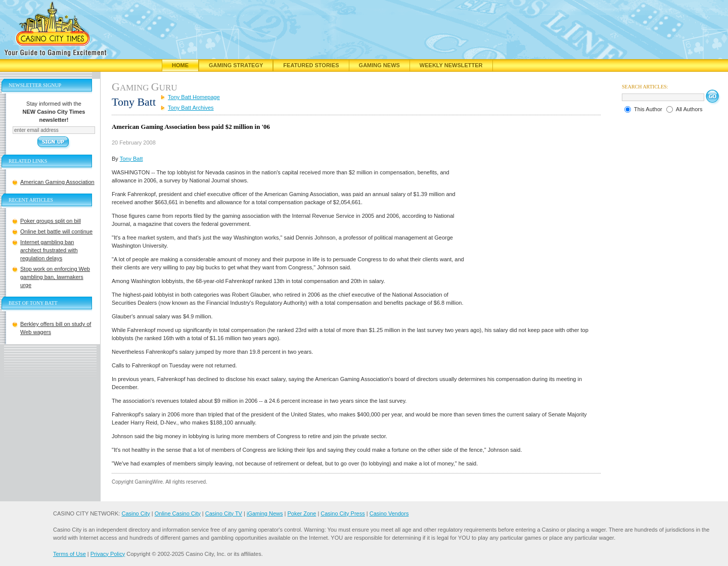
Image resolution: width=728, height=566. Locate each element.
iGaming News (265, 513)
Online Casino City (178, 513)
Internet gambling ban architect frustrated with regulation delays (49, 250)
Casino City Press (343, 513)
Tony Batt (131, 159)
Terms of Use (70, 554)
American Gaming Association (57, 182)
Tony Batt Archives (191, 108)
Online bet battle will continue (56, 231)
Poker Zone (302, 513)
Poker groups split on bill (51, 221)
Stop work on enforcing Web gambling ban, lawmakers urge (55, 277)
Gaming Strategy (236, 65)
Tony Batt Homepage (194, 97)
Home (180, 65)
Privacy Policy (108, 554)
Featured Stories (311, 65)
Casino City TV (224, 513)
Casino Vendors (389, 513)
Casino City (135, 513)
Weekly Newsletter (451, 65)
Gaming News (379, 65)
